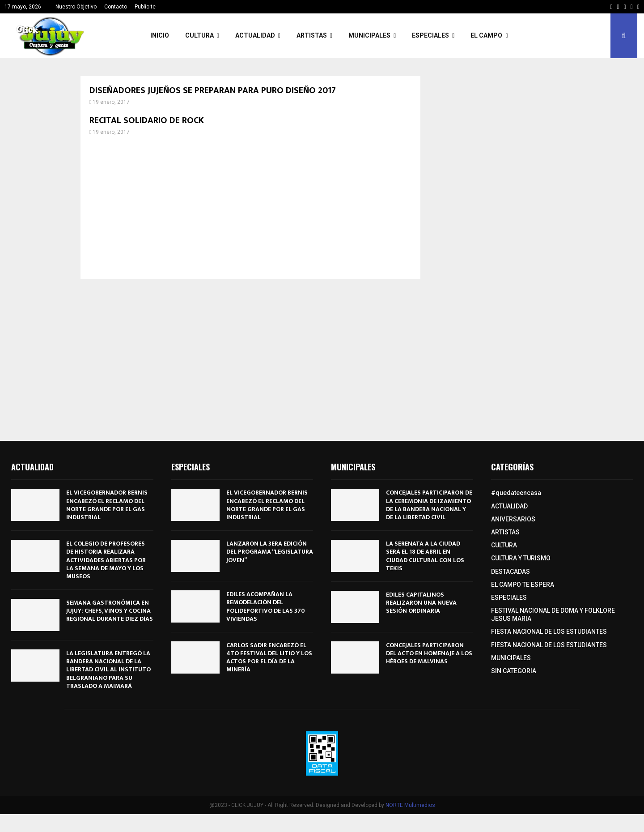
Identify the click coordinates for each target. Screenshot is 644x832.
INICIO (160, 35)
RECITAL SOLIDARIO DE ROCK (147, 120)
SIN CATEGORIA (514, 671)
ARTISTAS (312, 35)
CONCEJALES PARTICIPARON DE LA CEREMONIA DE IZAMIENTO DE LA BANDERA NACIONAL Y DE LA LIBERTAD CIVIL (429, 505)
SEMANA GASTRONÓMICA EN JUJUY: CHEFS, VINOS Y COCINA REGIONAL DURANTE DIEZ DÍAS (110, 611)
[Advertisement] (250, 208)
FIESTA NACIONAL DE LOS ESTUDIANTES (549, 631)
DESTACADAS (511, 572)
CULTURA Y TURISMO (521, 558)
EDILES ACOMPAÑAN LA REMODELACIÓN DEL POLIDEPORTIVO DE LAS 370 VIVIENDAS (266, 606)
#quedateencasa (516, 493)
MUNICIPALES (369, 35)
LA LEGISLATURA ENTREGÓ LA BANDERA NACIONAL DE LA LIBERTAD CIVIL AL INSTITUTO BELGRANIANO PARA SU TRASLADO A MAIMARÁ (108, 670)
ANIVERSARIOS (513, 519)
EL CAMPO (486, 35)
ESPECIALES (430, 35)
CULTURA (199, 35)
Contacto (116, 7)
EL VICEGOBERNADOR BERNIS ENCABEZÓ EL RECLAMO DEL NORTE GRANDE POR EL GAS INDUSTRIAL (107, 505)
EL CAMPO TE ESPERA (523, 585)
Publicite (145, 7)
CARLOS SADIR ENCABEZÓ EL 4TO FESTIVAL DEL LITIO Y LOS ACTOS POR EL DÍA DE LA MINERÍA (269, 657)
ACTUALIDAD (255, 35)
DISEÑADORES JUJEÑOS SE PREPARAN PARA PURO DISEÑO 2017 (213, 90)
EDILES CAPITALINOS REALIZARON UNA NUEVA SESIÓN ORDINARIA (421, 603)
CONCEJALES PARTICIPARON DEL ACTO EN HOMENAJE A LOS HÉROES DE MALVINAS (429, 653)
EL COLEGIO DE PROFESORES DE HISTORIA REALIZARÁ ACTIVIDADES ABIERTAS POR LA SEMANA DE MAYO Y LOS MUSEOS (106, 560)
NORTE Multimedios (410, 805)
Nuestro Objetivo (76, 7)
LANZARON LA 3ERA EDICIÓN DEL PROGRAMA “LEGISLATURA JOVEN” (270, 552)
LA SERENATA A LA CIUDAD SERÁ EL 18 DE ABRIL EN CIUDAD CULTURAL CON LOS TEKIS (425, 556)
